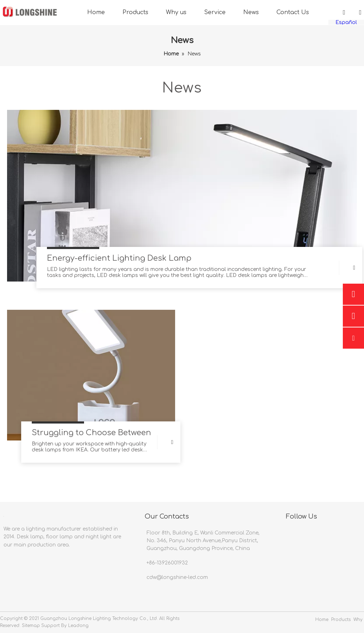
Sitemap (31, 626)
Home (96, 12)
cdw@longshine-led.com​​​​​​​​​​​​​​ (177, 577)
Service (215, 12)
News (251, 12)
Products (135, 12)
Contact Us (293, 12)
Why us (176, 12)
